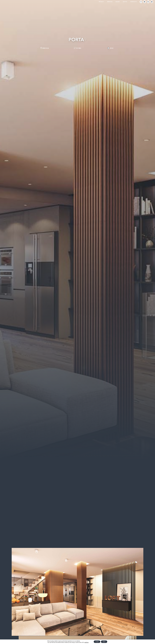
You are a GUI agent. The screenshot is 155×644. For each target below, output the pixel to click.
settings (85, 642)
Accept (96, 642)
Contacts (133, 3)
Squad (118, 3)
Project (101, 3)
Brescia (46, 50)
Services (110, 3)
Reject (105, 642)
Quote (125, 3)
